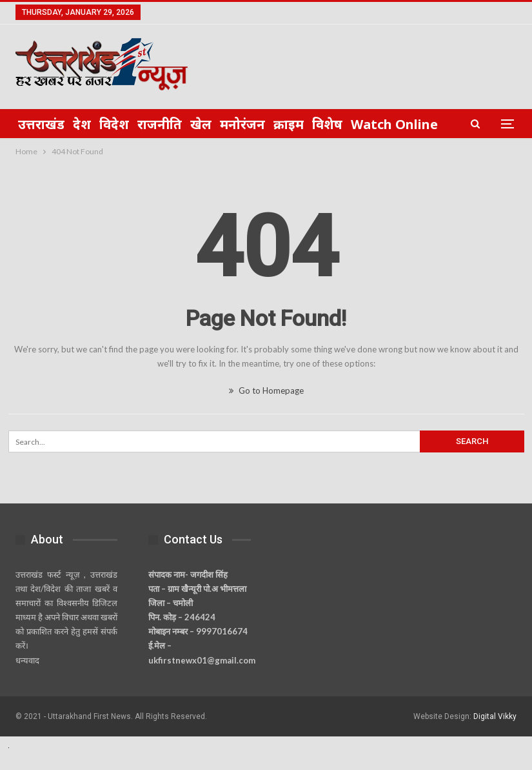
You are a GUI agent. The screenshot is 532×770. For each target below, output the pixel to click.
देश (82, 124)
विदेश (114, 124)
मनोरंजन (242, 124)
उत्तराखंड (41, 124)
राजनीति (160, 124)
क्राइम (289, 124)
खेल (201, 124)
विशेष (327, 124)
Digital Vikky (495, 716)
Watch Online (394, 124)
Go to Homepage (266, 390)
